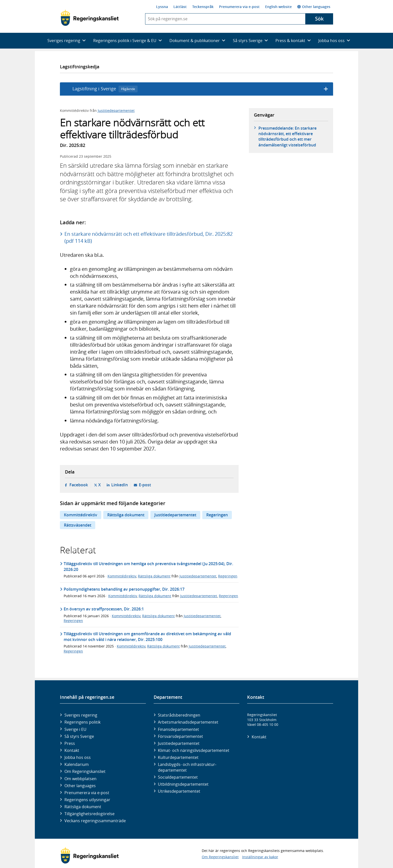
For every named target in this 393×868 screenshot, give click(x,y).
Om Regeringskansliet (85, 771)
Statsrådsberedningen (179, 715)
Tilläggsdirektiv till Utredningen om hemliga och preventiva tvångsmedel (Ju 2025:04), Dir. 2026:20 (148, 566)
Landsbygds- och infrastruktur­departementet (187, 767)
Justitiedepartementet (116, 111)
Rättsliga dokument (126, 515)
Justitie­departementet (179, 743)
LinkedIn (120, 485)
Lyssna (162, 7)
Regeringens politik (82, 722)
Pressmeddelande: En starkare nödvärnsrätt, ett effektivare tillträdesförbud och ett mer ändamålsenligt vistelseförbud (287, 137)
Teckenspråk (203, 7)
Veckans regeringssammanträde (95, 821)
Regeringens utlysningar (87, 800)
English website (278, 7)
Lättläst (180, 7)
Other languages (314, 7)
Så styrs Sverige (79, 736)
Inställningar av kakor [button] (260, 857)
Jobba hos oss (78, 757)
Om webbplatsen (80, 779)
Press (70, 743)
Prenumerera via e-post (239, 7)
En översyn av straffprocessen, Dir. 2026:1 (104, 609)
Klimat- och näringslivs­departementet (194, 750)
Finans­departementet (178, 729)
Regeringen (217, 515)
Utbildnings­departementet (183, 784)
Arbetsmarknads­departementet (188, 722)
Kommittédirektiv (81, 515)
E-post (145, 485)
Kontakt (72, 750)
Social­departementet (178, 777)
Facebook (79, 485)
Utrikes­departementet (179, 791)
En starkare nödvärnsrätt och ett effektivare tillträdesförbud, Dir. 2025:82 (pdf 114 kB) (149, 237)
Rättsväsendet (78, 525)
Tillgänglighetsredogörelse (89, 814)
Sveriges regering (81, 715)
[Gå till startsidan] (90, 18)
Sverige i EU (75, 729)
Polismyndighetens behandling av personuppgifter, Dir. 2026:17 (124, 589)
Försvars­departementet (180, 736)
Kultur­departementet (178, 757)
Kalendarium (77, 764)
